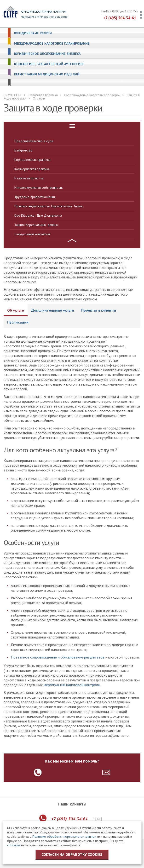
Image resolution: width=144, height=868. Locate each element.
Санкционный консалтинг (32, 234)
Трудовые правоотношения (35, 197)
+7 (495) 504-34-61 (120, 18)
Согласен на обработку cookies (72, 854)
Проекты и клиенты (99, 310)
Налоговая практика (43, 95)
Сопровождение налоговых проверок (92, 95)
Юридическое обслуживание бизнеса (47, 54)
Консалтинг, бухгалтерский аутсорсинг (49, 64)
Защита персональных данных (36, 225)
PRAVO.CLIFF (13, 95)
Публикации (18, 322)
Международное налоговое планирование (52, 44)
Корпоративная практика (32, 160)
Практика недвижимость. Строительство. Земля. (49, 206)
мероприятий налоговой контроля (72, 685)
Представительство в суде (34, 141)
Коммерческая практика (32, 169)
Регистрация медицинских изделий (47, 74)
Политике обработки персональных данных (64, 837)
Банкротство (23, 150)
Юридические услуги (33, 33)
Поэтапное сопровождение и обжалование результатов (58, 657)
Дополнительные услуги (53, 310)
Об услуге (16, 310)
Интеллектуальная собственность (38, 188)
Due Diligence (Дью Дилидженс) (38, 215)
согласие (14, 845)
